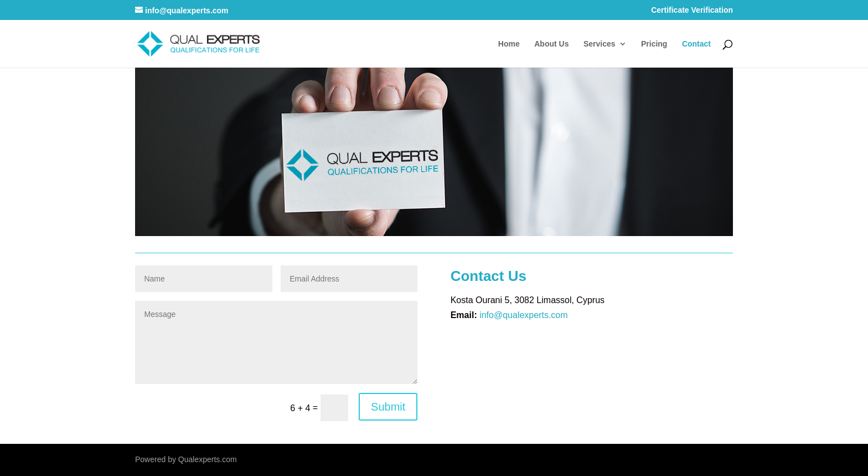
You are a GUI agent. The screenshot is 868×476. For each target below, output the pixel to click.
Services (600, 44)
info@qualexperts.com (523, 315)
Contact (696, 44)
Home (509, 44)
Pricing (654, 44)
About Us (551, 44)
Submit (388, 407)
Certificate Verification (692, 10)
